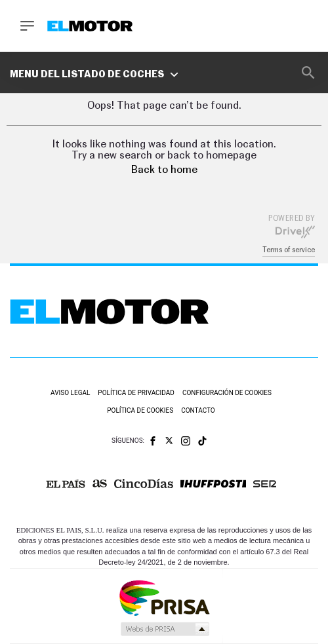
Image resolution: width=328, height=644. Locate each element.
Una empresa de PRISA (164, 597)
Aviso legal (70, 393)
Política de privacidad (136, 393)
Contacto (198, 410)
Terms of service (289, 250)
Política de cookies (140, 410)
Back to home (164, 170)
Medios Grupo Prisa (164, 629)
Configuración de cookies (227, 393)
